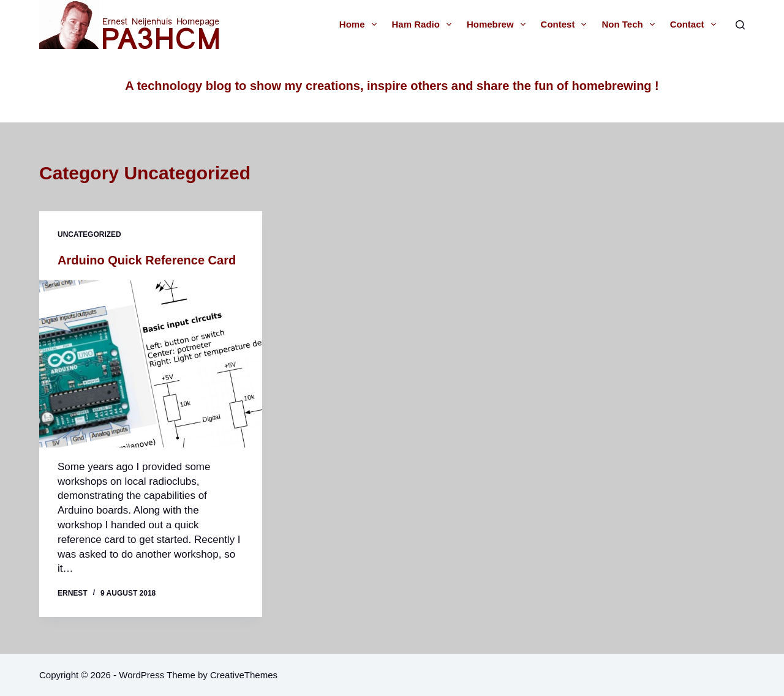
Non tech (630, 24)
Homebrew (499, 24)
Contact (695, 24)
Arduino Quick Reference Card (147, 260)
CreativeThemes (244, 675)
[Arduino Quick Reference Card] (151, 364)
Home (360, 24)
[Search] (740, 25)
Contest (566, 24)
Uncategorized (89, 234)
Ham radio (424, 24)
